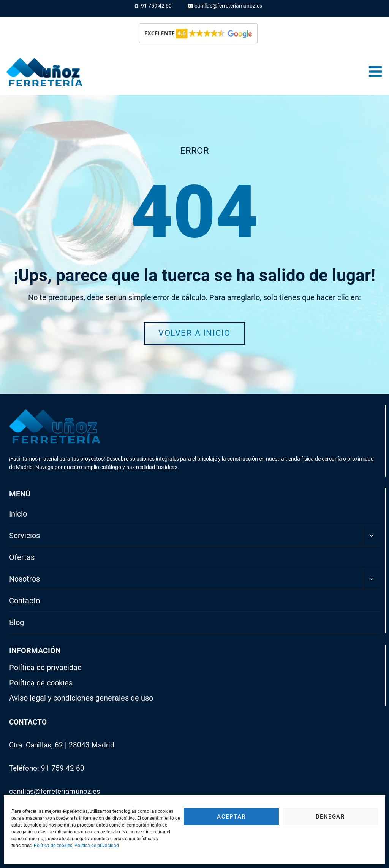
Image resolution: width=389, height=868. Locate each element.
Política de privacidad (97, 846)
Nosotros (25, 579)
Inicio (18, 514)
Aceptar (231, 817)
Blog (17, 622)
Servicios (25, 536)
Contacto (25, 601)
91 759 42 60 (63, 768)
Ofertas (22, 557)
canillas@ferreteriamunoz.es (55, 791)
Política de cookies (53, 846)
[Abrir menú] (375, 72)
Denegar (330, 817)
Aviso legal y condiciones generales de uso (81, 698)
